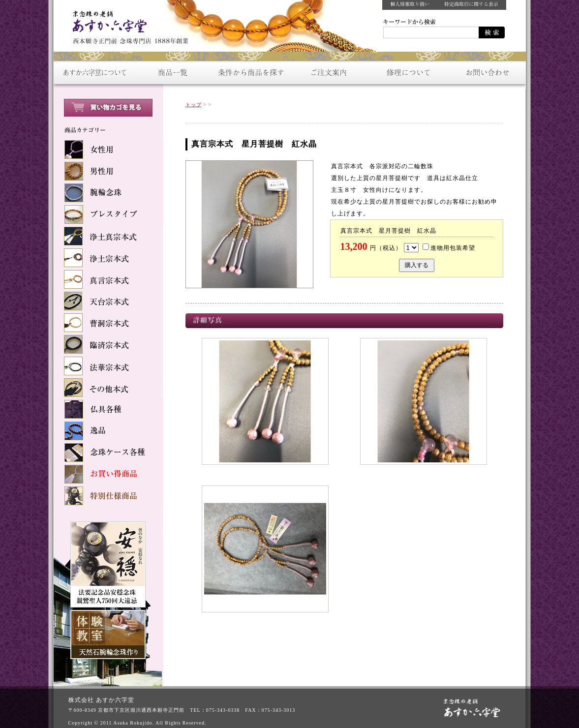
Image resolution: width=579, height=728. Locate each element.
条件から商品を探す (250, 73)
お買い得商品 (108, 474)
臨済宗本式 (108, 344)
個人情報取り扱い (410, 5)
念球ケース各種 (108, 453)
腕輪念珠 (108, 193)
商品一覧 (172, 73)
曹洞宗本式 (108, 323)
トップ (194, 105)
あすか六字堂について (93, 73)
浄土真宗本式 (108, 236)
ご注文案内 (329, 73)
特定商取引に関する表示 (472, 5)
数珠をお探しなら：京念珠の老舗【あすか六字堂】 (127, 25)
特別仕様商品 (108, 496)
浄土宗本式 (108, 258)
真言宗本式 (108, 279)
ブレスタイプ (108, 214)
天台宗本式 (108, 301)
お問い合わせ (487, 73)
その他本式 (108, 388)
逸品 (108, 431)
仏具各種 (108, 409)
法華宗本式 (108, 366)
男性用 (108, 171)
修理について (408, 73)
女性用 (108, 150)
